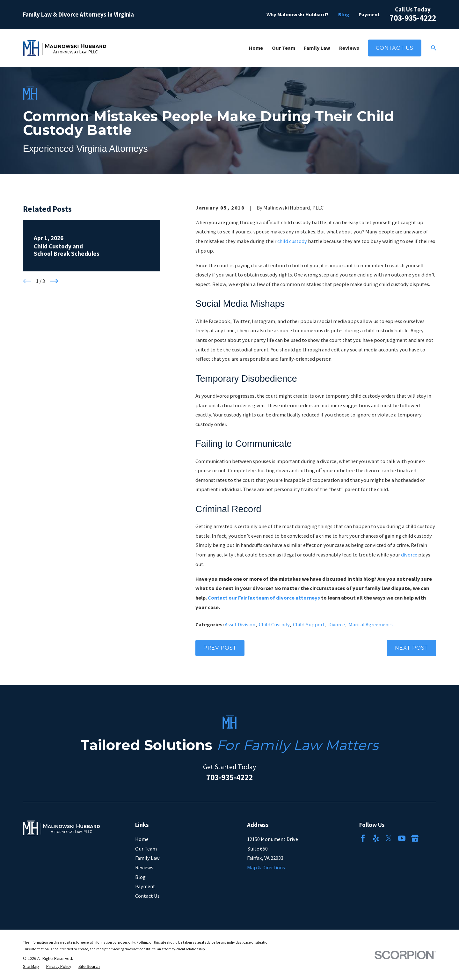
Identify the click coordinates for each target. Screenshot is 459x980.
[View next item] (54, 281)
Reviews (144, 867)
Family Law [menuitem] (317, 48)
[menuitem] (31, 967)
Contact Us (395, 48)
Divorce (337, 624)
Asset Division (240, 624)
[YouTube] (402, 838)
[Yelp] (376, 838)
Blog (344, 14)
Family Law (147, 858)
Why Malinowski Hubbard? (298, 14)
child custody (292, 241)
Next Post (412, 648)
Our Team (146, 849)
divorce (409, 555)
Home (142, 839)
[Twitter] (389, 838)
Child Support (309, 624)
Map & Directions (266, 867)
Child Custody (274, 624)
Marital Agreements (371, 624)
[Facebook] (363, 838)
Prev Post (220, 648)
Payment (369, 14)
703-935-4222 (413, 18)
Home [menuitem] (256, 48)
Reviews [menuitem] (349, 48)
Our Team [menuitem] (284, 48)
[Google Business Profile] (415, 838)
